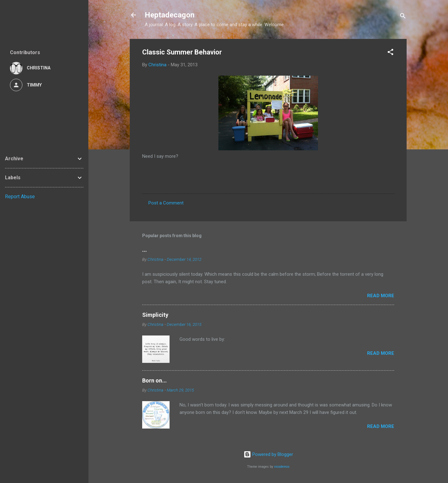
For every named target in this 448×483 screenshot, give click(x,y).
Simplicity (155, 315)
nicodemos (282, 467)
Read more (381, 296)
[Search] (403, 17)
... (145, 250)
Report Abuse (20, 197)
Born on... (154, 380)
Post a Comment (166, 203)
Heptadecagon (170, 15)
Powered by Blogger (268, 454)
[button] (390, 53)
